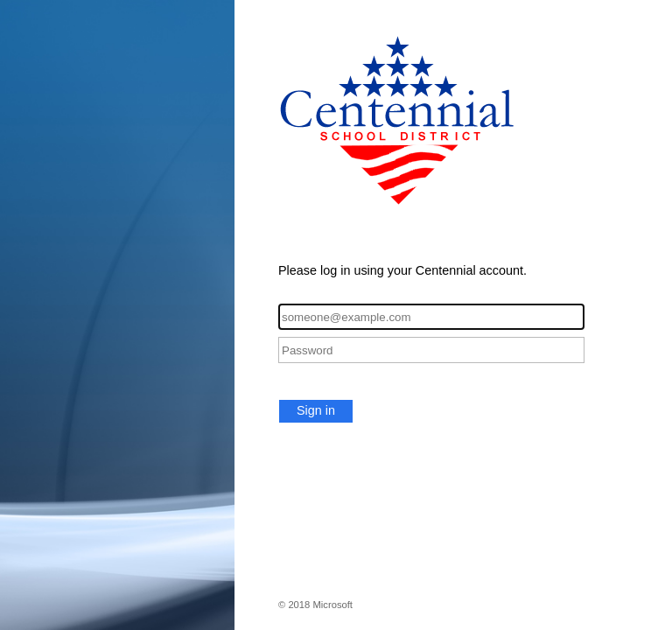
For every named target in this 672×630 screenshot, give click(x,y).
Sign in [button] (316, 410)
